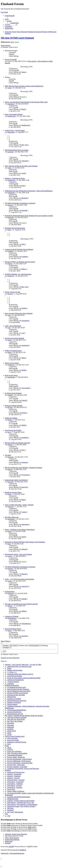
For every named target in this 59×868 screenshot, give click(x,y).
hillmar (10, 606)
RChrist (10, 407)
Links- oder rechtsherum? (13, 326)
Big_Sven (25, 145)
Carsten (24, 512)
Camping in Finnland (12, 616)
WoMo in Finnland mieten (13, 351)
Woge (9, 494)
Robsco (10, 264)
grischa (10, 469)
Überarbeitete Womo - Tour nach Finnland (18, 554)
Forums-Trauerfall (11, 59)
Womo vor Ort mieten (12, 363)
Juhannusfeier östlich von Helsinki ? (16, 480)
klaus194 (10, 482)
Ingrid (10, 531)
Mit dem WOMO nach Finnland (17, 38)
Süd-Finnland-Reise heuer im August (17, 150)
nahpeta (10, 445)
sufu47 (10, 340)
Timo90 (10, 395)
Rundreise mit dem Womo (13, 492)
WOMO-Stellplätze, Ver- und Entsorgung (18, 274)
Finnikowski (12, 116)
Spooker (10, 294)
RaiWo (10, 420)
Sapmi (17, 42)
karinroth (11, 152)
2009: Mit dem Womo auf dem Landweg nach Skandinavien (24, 86)
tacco (9, 432)
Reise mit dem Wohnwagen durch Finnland (19, 313)
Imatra (24, 72)
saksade (24, 599)
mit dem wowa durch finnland (14, 338)
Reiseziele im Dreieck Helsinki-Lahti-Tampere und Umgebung (25, 542)
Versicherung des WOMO (13, 430)
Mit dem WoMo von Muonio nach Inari (17, 443)
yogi (9, 315)
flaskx (23, 109)
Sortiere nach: (30, 645)
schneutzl (11, 507)
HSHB (24, 370)
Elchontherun (12, 618)
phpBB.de (23, 850)
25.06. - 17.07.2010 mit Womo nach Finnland (19, 579)
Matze (10, 352)
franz (23, 186)
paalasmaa (11, 104)
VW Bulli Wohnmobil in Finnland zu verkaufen (20, 203)
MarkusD (25, 198)
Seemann (11, 457)
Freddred (10, 251)
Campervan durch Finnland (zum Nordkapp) (19, 249)
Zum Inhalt (4, 12)
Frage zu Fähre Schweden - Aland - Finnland (19, 505)
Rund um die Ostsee (11, 375)
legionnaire (11, 132)
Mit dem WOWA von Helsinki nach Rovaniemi (20, 262)
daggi (23, 500)
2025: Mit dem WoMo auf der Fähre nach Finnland (21, 166)
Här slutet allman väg (12, 517)
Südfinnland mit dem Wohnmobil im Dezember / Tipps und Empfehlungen (29, 191)
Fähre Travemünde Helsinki (14, 114)
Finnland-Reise (10, 592)
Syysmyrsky (25, 475)
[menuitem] (7, 19)
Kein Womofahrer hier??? (13, 629)
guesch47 (25, 636)
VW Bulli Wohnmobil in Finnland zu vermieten (20, 567)
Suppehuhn (11, 193)
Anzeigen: (11, 645)
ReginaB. (25, 210)
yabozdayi (25, 161)
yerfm (9, 88)
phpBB (11, 847)
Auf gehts (8, 455)
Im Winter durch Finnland (13, 393)
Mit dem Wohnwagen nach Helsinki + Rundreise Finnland (23, 468)
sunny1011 (25, 586)
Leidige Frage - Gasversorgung (15, 130)
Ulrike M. (11, 276)
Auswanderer (26, 388)
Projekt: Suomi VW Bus (13, 292)
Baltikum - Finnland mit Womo (15, 178)
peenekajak (25, 321)
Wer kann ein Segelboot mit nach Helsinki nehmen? (21, 604)
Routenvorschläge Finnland (14, 406)
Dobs (9, 230)
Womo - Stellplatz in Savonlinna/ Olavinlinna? (20, 530)
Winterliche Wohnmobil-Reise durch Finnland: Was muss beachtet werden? (29, 216)
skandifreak (11, 180)
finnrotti (10, 205)
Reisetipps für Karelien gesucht (15, 228)
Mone (9, 631)
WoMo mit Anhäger (11, 418)
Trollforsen (11, 365)
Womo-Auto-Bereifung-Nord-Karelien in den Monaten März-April (26, 102)
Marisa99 (11, 217)
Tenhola (24, 308)
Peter (12, 42)
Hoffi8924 (25, 438)
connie (10, 556)
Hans (9, 544)
